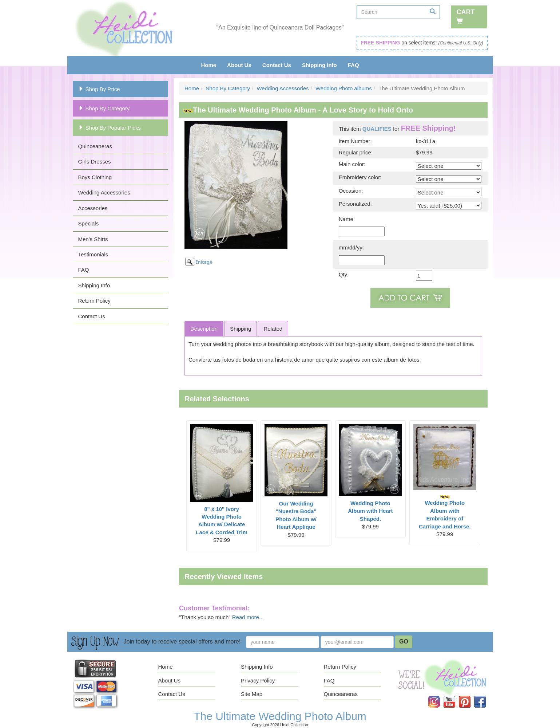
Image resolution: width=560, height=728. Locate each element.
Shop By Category (104, 108)
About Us (239, 65)
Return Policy (94, 301)
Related (273, 329)
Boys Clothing (95, 177)
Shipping (241, 329)
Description (204, 329)
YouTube (454, 696)
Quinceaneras (95, 146)
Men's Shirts (93, 239)
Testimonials (93, 254)
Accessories (93, 208)
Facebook (485, 696)
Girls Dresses (95, 162)
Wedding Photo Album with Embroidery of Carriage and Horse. (445, 512)
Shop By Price (99, 89)
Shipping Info (319, 65)
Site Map (252, 694)
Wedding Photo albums (344, 88)
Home (208, 65)
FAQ (354, 65)
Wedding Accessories (104, 192)
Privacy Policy (258, 680)
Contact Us (277, 65)
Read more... (248, 617)
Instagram (439, 696)
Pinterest (470, 696)
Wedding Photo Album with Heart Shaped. (370, 511)
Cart (465, 16)
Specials (89, 223)
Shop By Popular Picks (110, 128)
